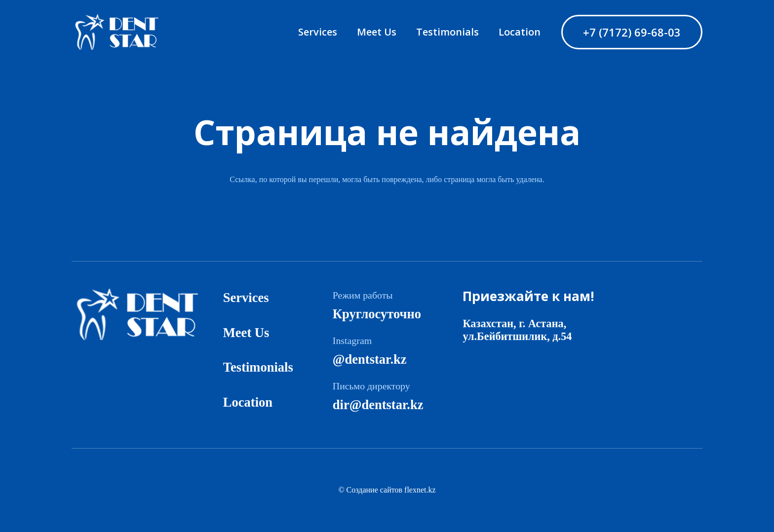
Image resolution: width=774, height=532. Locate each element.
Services (246, 298)
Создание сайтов (374, 490)
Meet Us (246, 333)
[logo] (122, 32)
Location (248, 402)
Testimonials (258, 367)
